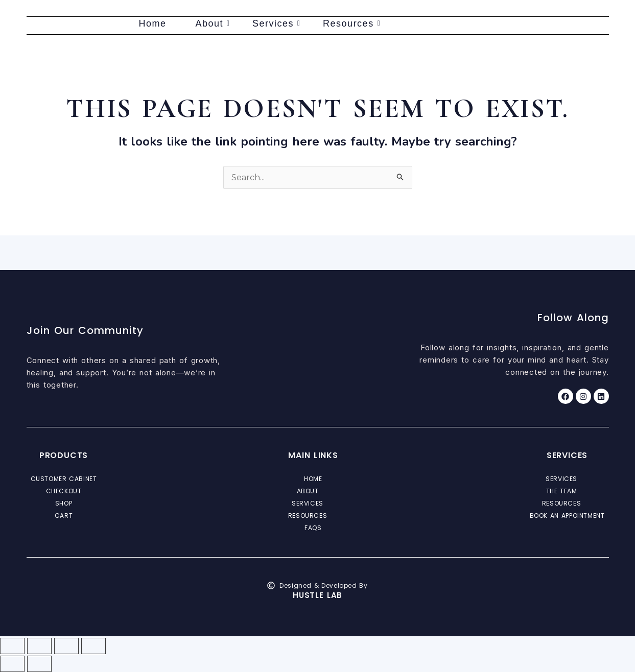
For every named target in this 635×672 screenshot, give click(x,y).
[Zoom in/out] (12, 646)
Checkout (64, 491)
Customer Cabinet (64, 479)
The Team (567, 491)
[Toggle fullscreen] (39, 646)
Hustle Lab (317, 595)
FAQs (313, 528)
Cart (64, 515)
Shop (64, 503)
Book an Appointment (567, 515)
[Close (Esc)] (93, 646)
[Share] (66, 646)
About (213, 23)
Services (277, 23)
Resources (352, 23)
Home (153, 23)
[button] (313, 491)
